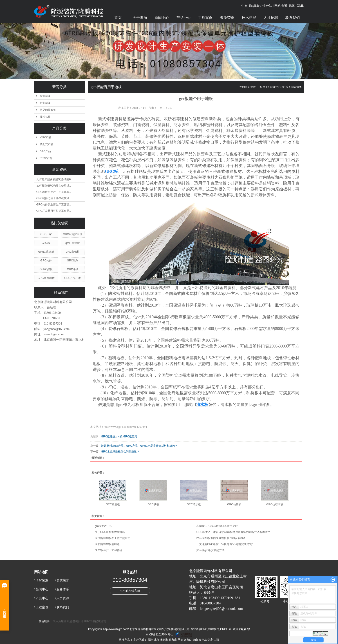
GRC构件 (46, 261)
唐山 (195, 640)
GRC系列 (73, 261)
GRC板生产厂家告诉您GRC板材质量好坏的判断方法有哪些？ (233, 532)
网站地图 (281, 6)
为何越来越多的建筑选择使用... (55, 179)
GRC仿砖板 (234, 504)
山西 (216, 640)
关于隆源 (140, 18)
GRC (204, 629)
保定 (210, 640)
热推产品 (124, 640)
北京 (157, 640)
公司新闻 (45, 96)
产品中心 (184, 18)
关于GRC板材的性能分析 (110, 532)
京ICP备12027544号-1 (159, 635)
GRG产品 (45, 151)
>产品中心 (41, 598)
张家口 (188, 640)
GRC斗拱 (73, 269)
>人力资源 (62, 598)
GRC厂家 (46, 234)
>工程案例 (41, 607)
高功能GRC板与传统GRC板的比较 (217, 526)
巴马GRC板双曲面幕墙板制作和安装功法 (221, 538)
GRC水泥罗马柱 (73, 234)
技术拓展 (249, 18)
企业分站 (266, 6)
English (254, 6)
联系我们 (293, 18)
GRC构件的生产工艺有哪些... (54, 192)
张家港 (164, 640)
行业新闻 (45, 103)
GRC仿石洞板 (275, 504)
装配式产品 (47, 144)
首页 (118, 18)
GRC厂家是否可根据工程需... (54, 211)
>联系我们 (62, 607)
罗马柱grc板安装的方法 (210, 550)
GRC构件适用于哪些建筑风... (54, 198)
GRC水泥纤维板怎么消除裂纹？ (120, 452)
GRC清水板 (194, 504)
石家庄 (173, 640)
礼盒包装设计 (75, 621)
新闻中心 (162, 18)
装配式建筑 (99, 621)
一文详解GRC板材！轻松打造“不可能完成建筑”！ (226, 544)
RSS (292, 6)
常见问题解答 (48, 110)
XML (300, 6)
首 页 (262, 87)
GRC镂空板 (113, 504)
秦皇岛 (203, 640)
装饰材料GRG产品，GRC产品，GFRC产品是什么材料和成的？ (139, 446)
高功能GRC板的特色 (107, 544)
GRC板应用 (130, 437)
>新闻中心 (41, 589)
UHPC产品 (46, 158)
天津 (150, 640)
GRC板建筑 (108, 437)
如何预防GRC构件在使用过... (54, 186)
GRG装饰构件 (46, 278)
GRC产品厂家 (73, 278)
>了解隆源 (41, 580)
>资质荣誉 (62, 580)
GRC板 (46, 243)
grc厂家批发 (73, 243)
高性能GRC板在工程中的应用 (113, 538)
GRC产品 (46, 137)
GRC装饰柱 (73, 252)
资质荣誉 (227, 18)
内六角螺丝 (60, 621)
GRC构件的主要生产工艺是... (54, 205)
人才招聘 (271, 18)
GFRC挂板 (46, 269)
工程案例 (205, 18)
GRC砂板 (153, 504)
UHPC (88, 621)
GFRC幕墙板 (46, 252)
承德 (180, 640)
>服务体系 (62, 589)
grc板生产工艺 (104, 526)
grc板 (119, 437)
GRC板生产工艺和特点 (109, 550)
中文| (245, 6)
